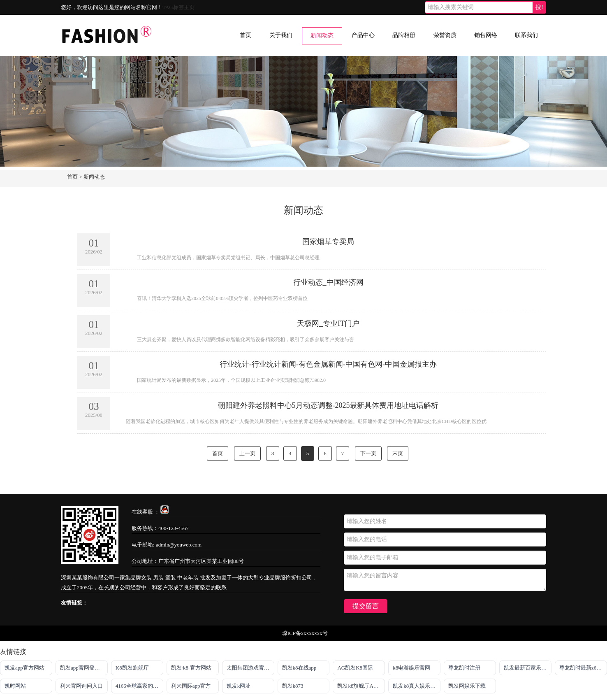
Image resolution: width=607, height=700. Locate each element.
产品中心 (363, 35)
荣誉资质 (445, 35)
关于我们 (281, 35)
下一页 (368, 453)
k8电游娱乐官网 (411, 668)
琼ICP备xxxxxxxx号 (305, 633)
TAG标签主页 (178, 7)
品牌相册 (404, 35)
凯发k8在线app (299, 668)
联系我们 (526, 35)
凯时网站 (15, 686)
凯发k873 (293, 686)
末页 (398, 453)
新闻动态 (322, 36)
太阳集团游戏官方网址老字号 (250, 668)
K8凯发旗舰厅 (132, 668)
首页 (246, 35)
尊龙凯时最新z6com (583, 668)
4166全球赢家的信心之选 (139, 686)
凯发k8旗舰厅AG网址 (361, 686)
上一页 (247, 453)
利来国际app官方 (191, 686)
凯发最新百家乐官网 (528, 668)
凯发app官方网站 (24, 668)
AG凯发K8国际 (355, 668)
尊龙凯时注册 (464, 668)
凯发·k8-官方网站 (191, 668)
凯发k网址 (239, 686)
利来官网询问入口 (81, 686)
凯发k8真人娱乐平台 (417, 686)
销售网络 (486, 35)
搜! (539, 7)
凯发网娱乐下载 (467, 686)
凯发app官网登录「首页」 (84, 668)
